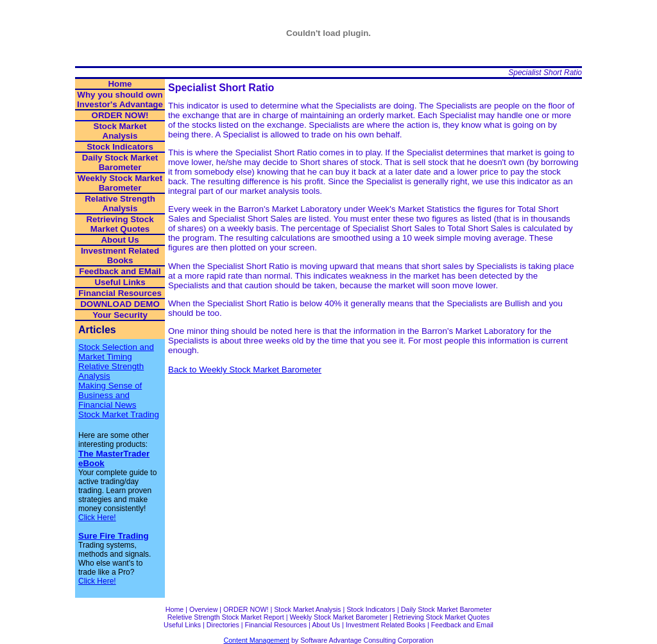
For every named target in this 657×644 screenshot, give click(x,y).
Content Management (257, 640)
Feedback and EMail (120, 271)
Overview (203, 609)
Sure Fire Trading (114, 536)
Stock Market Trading (119, 414)
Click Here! (97, 518)
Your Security (120, 315)
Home (120, 84)
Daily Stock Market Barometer (120, 162)
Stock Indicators (120, 147)
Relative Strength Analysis (120, 204)
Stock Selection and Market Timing (116, 352)
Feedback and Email (462, 625)
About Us (120, 240)
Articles (97, 330)
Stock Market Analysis (120, 131)
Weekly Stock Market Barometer (120, 183)
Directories (223, 625)
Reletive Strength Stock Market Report (226, 617)
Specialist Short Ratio (545, 73)
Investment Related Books (120, 256)
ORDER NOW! (120, 115)
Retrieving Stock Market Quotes (120, 224)
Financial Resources (120, 293)
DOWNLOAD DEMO (120, 304)
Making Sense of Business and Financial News (110, 395)
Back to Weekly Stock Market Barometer (245, 370)
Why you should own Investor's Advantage (120, 100)
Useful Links (120, 282)
